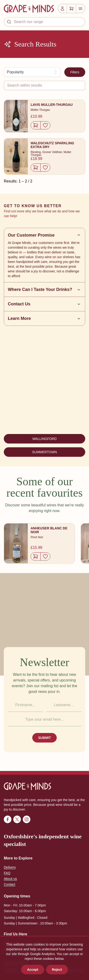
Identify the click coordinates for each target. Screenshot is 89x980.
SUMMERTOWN (44, 452)
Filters (75, 72)
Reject (57, 970)
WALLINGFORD (44, 439)
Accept (33, 970)
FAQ (7, 873)
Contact (9, 884)
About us (10, 879)
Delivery (10, 867)
